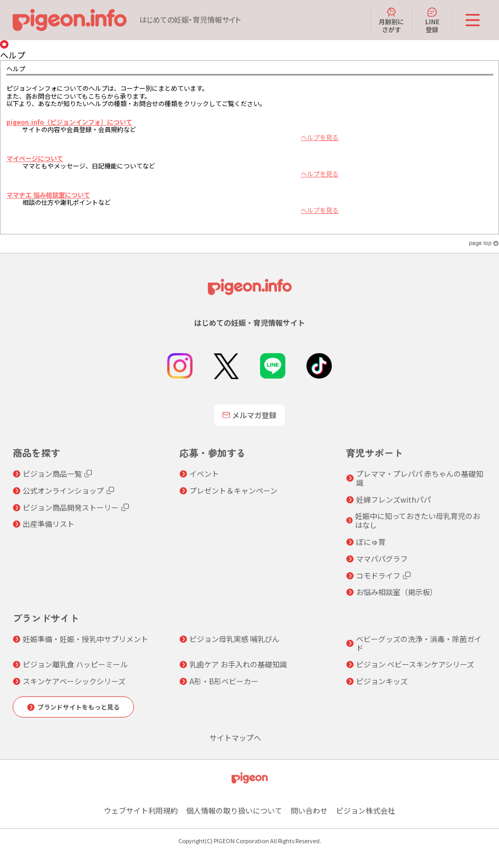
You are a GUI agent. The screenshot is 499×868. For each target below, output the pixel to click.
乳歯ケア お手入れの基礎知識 (238, 664)
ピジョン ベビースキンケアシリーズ (415, 664)
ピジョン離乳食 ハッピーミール (75, 664)
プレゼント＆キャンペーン (233, 491)
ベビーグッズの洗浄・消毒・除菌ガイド (419, 644)
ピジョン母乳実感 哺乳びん (234, 639)
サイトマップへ (235, 738)
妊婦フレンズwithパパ (394, 500)
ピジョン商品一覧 (52, 474)
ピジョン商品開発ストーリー (71, 508)
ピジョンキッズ (382, 681)
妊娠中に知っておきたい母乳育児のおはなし (418, 521)
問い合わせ (309, 810)
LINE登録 (432, 20)
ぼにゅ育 (371, 542)
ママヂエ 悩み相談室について (48, 195)
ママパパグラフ (382, 559)
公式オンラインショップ (63, 491)
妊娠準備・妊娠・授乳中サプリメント (85, 639)
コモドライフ (378, 576)
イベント (204, 474)
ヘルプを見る (320, 137)
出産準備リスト (49, 524)
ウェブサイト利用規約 (141, 810)
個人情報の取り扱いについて (234, 810)
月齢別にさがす (391, 20)
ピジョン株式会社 (366, 810)
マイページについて (35, 158)
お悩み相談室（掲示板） (397, 592)
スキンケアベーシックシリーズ (74, 681)
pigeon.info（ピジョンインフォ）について (69, 122)
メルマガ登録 (249, 415)
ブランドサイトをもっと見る (79, 707)
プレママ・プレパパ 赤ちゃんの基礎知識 (420, 478)
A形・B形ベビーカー (224, 681)
